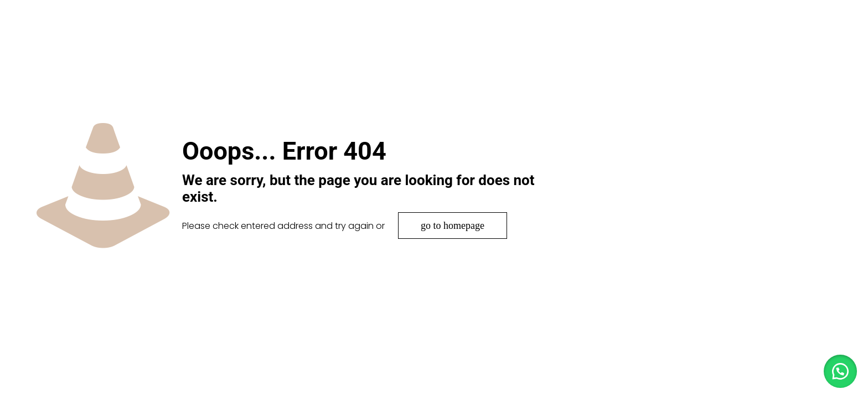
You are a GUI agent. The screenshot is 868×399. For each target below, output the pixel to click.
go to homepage (453, 226)
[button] (840, 371)
